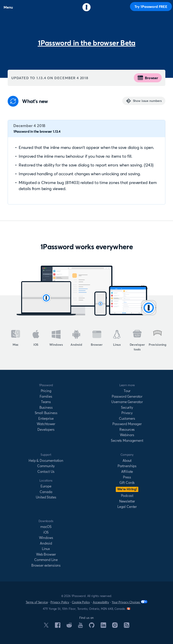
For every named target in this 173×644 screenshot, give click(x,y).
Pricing (46, 391)
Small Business (46, 413)
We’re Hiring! (127, 489)
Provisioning (157, 338)
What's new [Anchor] (35, 101)
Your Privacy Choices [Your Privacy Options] (130, 602)
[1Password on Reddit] (69, 626)
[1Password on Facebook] (58, 626)
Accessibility (101, 602)
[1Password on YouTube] (80, 626)
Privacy (127, 413)
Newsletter (127, 501)
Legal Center (127, 507)
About (127, 461)
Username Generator (127, 402)
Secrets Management (127, 441)
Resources (127, 430)
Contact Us (46, 472)
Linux (117, 338)
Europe (46, 486)
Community (46, 466)
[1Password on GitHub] (92, 626)
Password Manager (127, 424)
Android (76, 338)
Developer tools (137, 341)
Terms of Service (37, 602)
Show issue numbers (147, 101)
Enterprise (46, 418)
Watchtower (46, 424)
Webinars (127, 435)
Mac (16, 338)
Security (127, 407)
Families (46, 396)
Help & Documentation (46, 461)
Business (46, 407)
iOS (36, 338)
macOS (46, 527)
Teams (46, 402)
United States (46, 497)
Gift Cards (127, 483)
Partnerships (127, 466)
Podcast (127, 496)
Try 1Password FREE (151, 7)
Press (127, 477)
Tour (127, 391)
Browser (148, 78)
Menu (8, 7)
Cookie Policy (81, 602)
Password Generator (127, 396)
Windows (56, 338)
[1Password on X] (46, 626)
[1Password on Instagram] (115, 626)
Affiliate (127, 472)
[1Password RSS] (127, 626)
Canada (46, 492)
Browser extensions (46, 565)
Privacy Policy (60, 602)
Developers (46, 430)
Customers (127, 418)
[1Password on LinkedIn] (103, 626)
